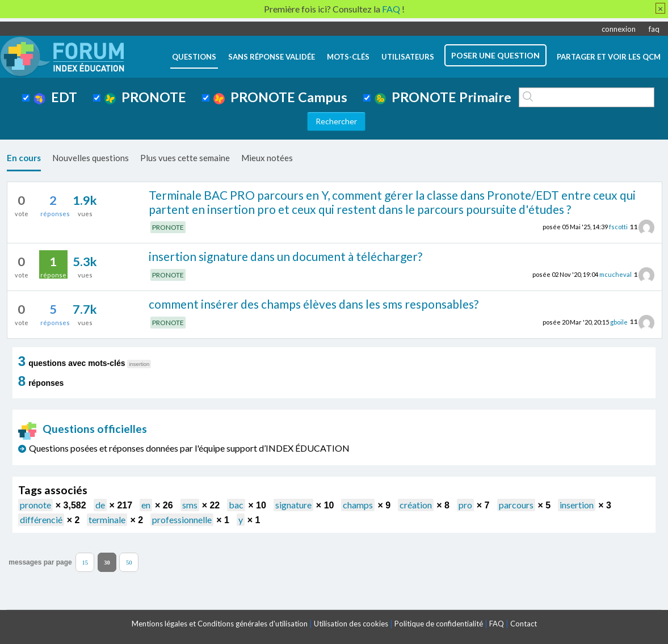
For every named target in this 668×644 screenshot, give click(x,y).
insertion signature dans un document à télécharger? (285, 256)
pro (465, 505)
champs (358, 505)
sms (190, 505)
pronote (35, 505)
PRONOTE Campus (280, 97)
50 (129, 563)
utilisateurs (408, 57)
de (100, 505)
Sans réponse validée (272, 57)
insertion (577, 505)
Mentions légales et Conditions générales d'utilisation (220, 624)
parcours (516, 505)
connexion (619, 29)
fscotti (618, 227)
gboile (619, 321)
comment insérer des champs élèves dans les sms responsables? (314, 304)
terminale (107, 519)
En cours (24, 158)
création (416, 505)
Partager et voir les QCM (609, 57)
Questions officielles (83, 429)
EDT (55, 97)
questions (194, 57)
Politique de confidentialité (439, 624)
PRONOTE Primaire (443, 97)
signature (293, 505)
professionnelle (182, 519)
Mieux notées (267, 158)
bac (236, 505)
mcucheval (616, 274)
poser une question (495, 55)
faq (654, 29)
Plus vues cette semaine (185, 158)
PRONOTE (145, 97)
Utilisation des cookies (351, 624)
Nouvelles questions (91, 158)
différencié (41, 519)
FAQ (497, 624)
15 (85, 563)
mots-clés (348, 57)
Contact (524, 624)
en (146, 505)
